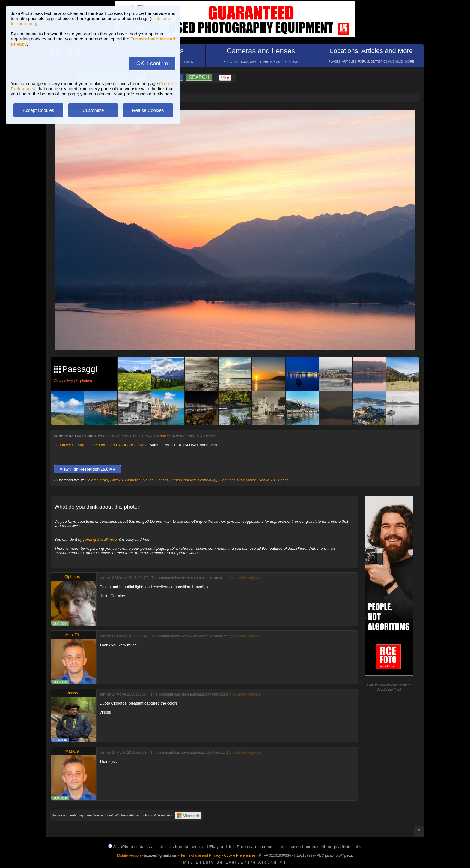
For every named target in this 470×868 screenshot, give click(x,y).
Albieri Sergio (96, 480)
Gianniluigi (207, 480)
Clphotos (133, 480)
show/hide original (245, 578)
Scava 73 (267, 480)
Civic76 (116, 480)
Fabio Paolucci (183, 480)
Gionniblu (226, 480)
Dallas (148, 480)
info (397, 690)
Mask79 (164, 436)
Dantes (162, 480)
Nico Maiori (247, 480)
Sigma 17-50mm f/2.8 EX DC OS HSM (111, 445)
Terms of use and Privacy (201, 855)
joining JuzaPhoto (100, 539)
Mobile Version (129, 855)
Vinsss (283, 480)
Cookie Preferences (240, 855)
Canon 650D (65, 445)
